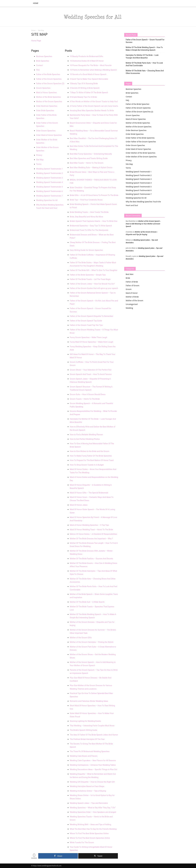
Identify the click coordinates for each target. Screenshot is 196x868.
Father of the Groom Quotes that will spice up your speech (94, 288)
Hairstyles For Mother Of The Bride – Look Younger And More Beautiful (142, 56)
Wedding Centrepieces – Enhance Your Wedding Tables (93, 765)
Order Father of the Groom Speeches (141, 142)
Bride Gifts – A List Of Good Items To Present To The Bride (94, 195)
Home (36, 3)
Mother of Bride (132, 297)
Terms (39, 164)
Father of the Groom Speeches (49, 79)
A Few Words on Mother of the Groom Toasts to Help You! (94, 102)
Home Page (36, 41)
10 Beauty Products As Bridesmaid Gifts (86, 56)
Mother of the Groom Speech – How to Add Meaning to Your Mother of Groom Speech (143, 224)
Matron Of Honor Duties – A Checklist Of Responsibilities (93, 534)
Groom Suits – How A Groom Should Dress (88, 394)
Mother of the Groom (134, 300)
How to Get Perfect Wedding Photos (85, 439)
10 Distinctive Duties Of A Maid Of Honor (87, 61)
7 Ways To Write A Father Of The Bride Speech (89, 93)
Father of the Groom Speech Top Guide (86, 321)
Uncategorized (132, 304)
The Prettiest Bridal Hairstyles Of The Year (87, 739)
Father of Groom (132, 285)
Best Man (130, 274)
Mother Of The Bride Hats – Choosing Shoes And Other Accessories (145, 72)
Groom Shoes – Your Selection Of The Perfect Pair (91, 370)
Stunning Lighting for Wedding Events (85, 721)
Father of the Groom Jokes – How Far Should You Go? (92, 284)
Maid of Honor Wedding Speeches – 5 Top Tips (89, 525)
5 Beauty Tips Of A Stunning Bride (84, 84)
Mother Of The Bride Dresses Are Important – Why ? (91, 539)
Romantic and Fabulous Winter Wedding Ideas (89, 701)
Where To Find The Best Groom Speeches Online (90, 838)
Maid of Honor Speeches (46, 93)
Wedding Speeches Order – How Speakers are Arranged (93, 812)
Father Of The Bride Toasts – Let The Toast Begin (90, 279)
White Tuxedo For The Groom (82, 842)
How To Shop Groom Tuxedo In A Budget (87, 465)
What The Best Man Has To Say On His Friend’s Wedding (93, 829)
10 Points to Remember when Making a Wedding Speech (93, 70)
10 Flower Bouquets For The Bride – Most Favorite (91, 65)
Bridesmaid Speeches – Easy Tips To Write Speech (91, 226)
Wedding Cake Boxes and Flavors (84, 756)
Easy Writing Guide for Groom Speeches (86, 250)
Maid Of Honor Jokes (79, 505)
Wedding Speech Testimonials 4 (49, 182)
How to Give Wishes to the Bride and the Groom (89, 451)
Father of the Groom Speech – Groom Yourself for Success (145, 41)
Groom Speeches (43, 88)
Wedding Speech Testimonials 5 (49, 187)
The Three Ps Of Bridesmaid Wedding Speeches (90, 751)
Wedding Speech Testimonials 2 (49, 173)
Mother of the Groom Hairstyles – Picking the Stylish (92, 642)
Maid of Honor (132, 293)
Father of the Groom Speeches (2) (50, 84)
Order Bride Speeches (45, 111)
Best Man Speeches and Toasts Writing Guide (89, 158)
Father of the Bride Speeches (48, 74)
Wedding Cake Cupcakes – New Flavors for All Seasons (93, 760)
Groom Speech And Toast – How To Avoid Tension (91, 374)
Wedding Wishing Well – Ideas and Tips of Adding (90, 824)
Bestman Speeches (44, 56)
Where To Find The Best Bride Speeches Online (89, 833)
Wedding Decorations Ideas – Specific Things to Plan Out (93, 769)
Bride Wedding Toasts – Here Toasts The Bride (89, 212)
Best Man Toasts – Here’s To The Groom (86, 163)
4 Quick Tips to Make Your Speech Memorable (89, 79)
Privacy (39, 155)
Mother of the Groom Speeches (49, 102)
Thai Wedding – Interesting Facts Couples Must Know (92, 726)
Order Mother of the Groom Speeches (141, 157)
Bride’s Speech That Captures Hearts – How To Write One (93, 221)
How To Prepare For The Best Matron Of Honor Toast (92, 460)
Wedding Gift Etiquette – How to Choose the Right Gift (92, 782)
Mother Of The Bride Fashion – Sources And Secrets (91, 559)
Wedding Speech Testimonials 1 (49, 169)
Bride (128, 278)
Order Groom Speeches (46, 131)
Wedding (129, 308)
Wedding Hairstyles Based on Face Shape (87, 786)
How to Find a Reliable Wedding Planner (86, 435)
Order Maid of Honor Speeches (49, 135)
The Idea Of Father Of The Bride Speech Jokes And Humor (94, 735)
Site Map (40, 160)
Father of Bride (132, 282)
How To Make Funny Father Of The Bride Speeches (91, 456)
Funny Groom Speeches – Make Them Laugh (88, 337)
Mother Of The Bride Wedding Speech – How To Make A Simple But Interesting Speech (144, 49)
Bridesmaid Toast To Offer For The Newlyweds (89, 230)
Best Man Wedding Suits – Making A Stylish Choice (91, 168)
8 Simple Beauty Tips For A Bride (83, 97)
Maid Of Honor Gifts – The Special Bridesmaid (89, 493)
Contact (39, 65)
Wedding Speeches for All (47, 200)
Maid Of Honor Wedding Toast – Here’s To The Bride (91, 530)
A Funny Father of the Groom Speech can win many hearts (94, 106)
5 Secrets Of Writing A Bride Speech (85, 88)
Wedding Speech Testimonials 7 (49, 196)
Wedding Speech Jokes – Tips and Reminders (89, 803)
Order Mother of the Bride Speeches (140, 153)
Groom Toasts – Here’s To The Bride (85, 399)
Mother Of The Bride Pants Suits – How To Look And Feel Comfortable (144, 64)
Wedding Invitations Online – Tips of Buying (88, 791)
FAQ (38, 70)
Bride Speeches (43, 61)
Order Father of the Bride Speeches (140, 138)
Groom (129, 289)
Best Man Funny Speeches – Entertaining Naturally (91, 154)
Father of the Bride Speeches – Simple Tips (88, 275)
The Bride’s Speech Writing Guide (83, 730)
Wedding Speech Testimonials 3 (49, 178)
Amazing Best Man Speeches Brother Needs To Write (92, 111)
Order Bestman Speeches (47, 106)
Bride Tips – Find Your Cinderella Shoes (86, 200)
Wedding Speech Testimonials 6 (49, 191)
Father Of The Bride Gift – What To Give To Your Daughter (93, 270)
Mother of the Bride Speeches (48, 97)
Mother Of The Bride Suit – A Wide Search (87, 602)
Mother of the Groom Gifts (81, 638)
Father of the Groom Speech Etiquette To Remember (91, 316)
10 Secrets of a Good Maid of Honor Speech (88, 74)
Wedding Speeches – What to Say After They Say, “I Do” (93, 808)
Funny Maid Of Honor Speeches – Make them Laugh (91, 342)
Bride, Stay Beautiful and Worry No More (86, 217)
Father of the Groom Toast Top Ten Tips (86, 325)
